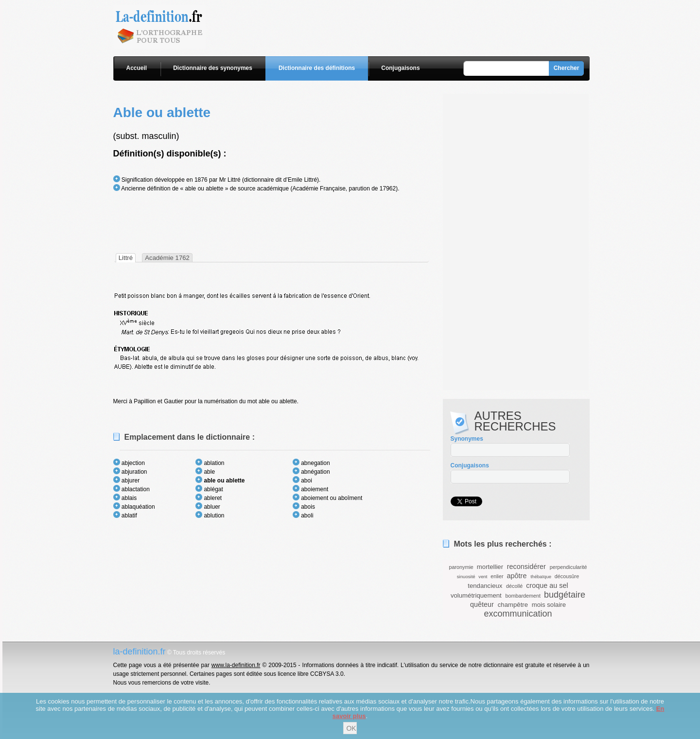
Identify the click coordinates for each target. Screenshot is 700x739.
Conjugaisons (400, 68)
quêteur (482, 604)
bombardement (523, 596)
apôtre (517, 576)
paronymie (461, 567)
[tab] (126, 258)
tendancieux (485, 586)
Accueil (137, 68)
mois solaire (549, 605)
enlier (497, 576)
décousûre (567, 576)
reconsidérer (526, 567)
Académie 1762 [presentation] (167, 258)
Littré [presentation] (126, 258)
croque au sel (547, 585)
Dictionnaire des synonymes (213, 68)
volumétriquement (476, 595)
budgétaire (565, 595)
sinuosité (466, 576)
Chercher (567, 68)
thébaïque (541, 576)
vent (483, 576)
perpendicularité (569, 567)
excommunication (518, 614)
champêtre (513, 605)
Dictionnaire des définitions (317, 68)
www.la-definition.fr (236, 665)
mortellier (490, 567)
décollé (514, 586)
